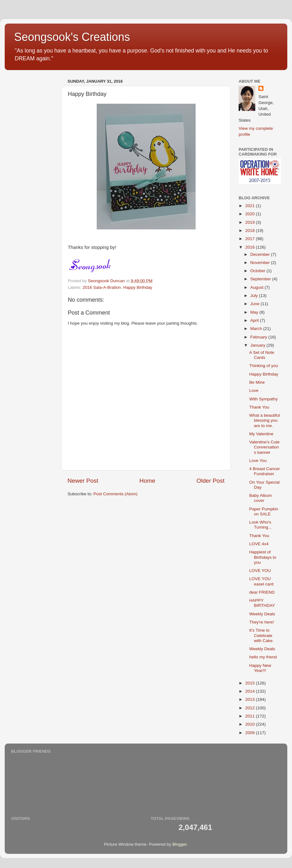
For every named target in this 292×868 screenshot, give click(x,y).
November (261, 263)
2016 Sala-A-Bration (102, 287)
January (258, 345)
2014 (251, 691)
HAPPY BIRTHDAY (262, 603)
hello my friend (263, 657)
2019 (251, 222)
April (255, 320)
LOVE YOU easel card (261, 581)
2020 (251, 214)
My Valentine (261, 434)
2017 (251, 239)
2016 (251, 247)
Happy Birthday (138, 287)
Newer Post (83, 481)
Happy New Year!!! (260, 668)
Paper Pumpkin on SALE (264, 511)
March (257, 329)
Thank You (259, 407)
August (257, 287)
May (255, 312)
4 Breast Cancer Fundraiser (265, 471)
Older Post (211, 481)
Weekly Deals (262, 614)
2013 (251, 699)
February (259, 337)
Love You (258, 461)
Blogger (180, 844)
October (258, 271)
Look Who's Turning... (261, 525)
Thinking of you (264, 366)
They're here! (262, 622)
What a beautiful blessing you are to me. (265, 420)
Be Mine (257, 382)
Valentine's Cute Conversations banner (265, 447)
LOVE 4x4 (259, 544)
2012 (251, 708)
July (255, 296)
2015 (251, 683)
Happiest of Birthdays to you (263, 557)
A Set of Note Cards (262, 355)
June (255, 304)
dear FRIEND (262, 592)
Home (147, 481)
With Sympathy (264, 399)
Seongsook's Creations (72, 37)
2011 (251, 716)
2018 (251, 231)
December (261, 254)
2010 (251, 724)
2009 (251, 733)
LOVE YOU (260, 571)
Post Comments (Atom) (116, 494)
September (261, 279)
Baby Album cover (261, 498)
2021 (251, 206)
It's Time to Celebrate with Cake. (262, 635)
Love (254, 390)
